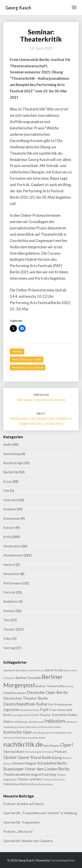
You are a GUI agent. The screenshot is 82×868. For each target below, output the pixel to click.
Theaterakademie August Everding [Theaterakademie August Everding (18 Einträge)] (30, 774)
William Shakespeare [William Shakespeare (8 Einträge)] (41, 784)
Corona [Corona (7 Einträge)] (70, 686)
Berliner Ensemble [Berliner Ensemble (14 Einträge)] (28, 678)
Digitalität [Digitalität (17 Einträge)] (11, 710)
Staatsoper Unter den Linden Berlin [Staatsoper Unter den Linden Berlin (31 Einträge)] (36, 769)
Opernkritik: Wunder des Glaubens (28, 841)
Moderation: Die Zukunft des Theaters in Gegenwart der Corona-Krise (41, 419)
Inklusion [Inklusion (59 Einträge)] (55, 721)
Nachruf (9, 565)
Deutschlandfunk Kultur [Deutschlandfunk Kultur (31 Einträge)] (25, 704)
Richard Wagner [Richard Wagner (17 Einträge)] (25, 763)
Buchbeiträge (13, 463)
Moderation (12, 546)
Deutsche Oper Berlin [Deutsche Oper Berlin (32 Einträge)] (47, 692)
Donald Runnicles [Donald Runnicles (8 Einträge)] (30, 710)
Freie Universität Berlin (27, 359)
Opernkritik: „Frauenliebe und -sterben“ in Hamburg (40, 813)
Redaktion (11, 601)
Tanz (7, 620)
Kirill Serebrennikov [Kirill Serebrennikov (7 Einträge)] (50, 727)
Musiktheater (13, 555)
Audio (8, 444)
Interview (10, 500)
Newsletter (11, 574)
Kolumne (10, 509)
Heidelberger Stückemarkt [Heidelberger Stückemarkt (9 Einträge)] (28, 722)
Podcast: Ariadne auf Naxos (24, 804)
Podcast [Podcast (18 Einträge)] (60, 751)
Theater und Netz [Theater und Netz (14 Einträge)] (30, 779)
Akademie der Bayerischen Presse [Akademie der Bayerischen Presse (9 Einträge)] (24, 670)
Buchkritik (11, 472)
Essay (8, 481)
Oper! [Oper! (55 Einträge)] (67, 745)
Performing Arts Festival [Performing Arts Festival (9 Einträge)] (39, 752)
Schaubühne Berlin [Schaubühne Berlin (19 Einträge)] (52, 763)
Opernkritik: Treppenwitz (21, 822)
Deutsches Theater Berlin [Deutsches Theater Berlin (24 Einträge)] (26, 698)
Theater (9, 629)
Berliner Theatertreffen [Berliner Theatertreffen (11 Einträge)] (51, 686)
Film (6, 491)
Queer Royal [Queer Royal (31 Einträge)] (29, 757)
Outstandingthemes (63, 860)
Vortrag (9, 648)
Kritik (7, 537)
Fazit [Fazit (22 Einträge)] (44, 710)
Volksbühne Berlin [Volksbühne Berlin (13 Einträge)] (16, 784)
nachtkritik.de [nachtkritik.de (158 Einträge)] (23, 744)
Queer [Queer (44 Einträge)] (10, 757)
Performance (13, 583)
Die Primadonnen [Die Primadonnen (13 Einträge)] (60, 704)
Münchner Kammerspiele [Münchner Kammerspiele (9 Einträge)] (30, 738)
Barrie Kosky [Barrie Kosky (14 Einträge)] (54, 670)
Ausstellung (12, 454)
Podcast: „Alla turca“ (18, 831)
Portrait (9, 592)
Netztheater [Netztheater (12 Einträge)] (51, 745)
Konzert (9, 528)
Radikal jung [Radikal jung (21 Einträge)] (52, 757)
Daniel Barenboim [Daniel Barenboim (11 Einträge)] (15, 693)
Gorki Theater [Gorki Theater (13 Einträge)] (41, 715)
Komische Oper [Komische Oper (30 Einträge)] (18, 732)
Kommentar (12, 518)
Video (8, 638)
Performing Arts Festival (28, 367)
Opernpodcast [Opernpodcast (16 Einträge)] (14, 751)
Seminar (17, 351)
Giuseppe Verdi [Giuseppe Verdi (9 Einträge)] (21, 715)
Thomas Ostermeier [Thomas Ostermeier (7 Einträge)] (54, 779)
